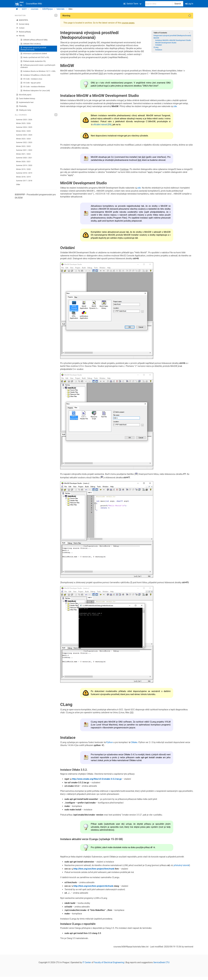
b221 (24, 9)
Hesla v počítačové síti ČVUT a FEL (35, 57)
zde (175, 106)
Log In (189, 4)
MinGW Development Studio (166, 43)
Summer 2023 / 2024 (24, 135)
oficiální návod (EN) (102, 125)
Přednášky (21, 106)
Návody (20, 36)
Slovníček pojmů (24, 95)
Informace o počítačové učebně (34, 54)
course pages (128, 23)
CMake (134, 742)
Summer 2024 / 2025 (24, 127)
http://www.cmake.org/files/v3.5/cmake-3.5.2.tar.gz (97, 779)
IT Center (87, 962)
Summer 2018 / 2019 (24, 173)
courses (35, 9)
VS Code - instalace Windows (33, 87)
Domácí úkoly (23, 24)
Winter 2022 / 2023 (23, 146)
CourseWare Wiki (28, 4)
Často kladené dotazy (26, 99)
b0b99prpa (48, 9)
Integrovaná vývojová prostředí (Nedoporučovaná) (33, 49)
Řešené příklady (23, 32)
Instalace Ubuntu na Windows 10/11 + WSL (38, 71)
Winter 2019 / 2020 (23, 169)
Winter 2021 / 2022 (23, 154)
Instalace (159, 50)
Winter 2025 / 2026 (23, 123)
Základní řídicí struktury (31, 44)
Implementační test (25, 102)
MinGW (156, 38)
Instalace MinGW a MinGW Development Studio (173, 40)
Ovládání (159, 45)
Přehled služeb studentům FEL (33, 61)
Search (178, 4)
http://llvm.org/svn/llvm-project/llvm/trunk (94, 869)
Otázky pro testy (24, 110)
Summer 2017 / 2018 (24, 181)
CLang (156, 47)
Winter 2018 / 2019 (23, 177)
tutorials (60, 9)
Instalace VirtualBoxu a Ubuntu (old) (35, 75)
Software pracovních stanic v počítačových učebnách (38, 66)
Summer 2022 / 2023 (24, 142)
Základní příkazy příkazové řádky (34, 40)
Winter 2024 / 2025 (23, 131)
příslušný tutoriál (181, 865)
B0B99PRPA (22, 20)
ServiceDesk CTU (161, 962)
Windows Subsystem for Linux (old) (35, 91)
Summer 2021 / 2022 (24, 150)
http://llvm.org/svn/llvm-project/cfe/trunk (93, 886)
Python (110, 742)
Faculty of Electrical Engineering (109, 962)
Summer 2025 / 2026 (24, 120)
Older (18, 184)
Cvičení (20, 28)
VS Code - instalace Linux (31, 79)
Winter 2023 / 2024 (23, 139)
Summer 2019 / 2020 (24, 165)
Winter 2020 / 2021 (23, 162)
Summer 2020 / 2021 (24, 158)
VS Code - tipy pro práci (31, 83)
